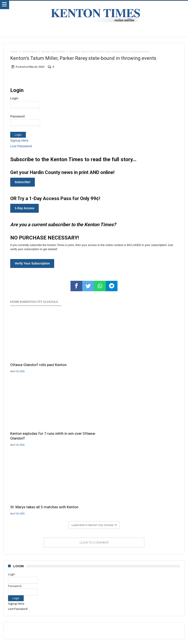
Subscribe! (22, 182)
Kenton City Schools (53, 52)
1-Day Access (24, 208)
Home (14, 52)
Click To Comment (94, 399)
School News (29, 52)
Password (17, 116)
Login (14, 98)
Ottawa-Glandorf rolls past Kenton (32, 356)
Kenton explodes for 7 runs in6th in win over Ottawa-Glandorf (90, 359)
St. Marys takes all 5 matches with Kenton (149, 356)
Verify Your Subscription (32, 263)
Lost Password (21, 146)
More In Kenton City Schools (34, 302)
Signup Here (19, 140)
